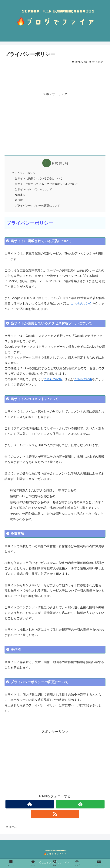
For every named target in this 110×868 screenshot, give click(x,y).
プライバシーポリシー (25, 173)
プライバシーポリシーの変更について (37, 205)
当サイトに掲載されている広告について (39, 178)
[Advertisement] (55, 76)
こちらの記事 (53, 379)
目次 (55, 163)
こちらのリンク (82, 303)
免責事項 (20, 195)
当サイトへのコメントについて (33, 189)
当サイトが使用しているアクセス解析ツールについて (47, 184)
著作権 (19, 200)
